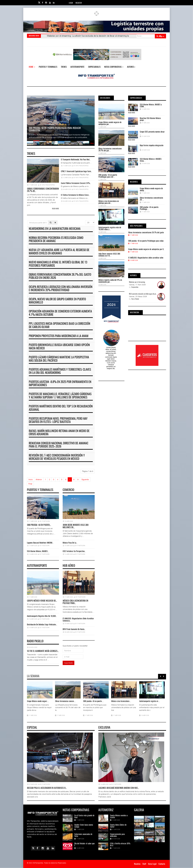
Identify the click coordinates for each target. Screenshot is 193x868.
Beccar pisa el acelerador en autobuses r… (47, 788)
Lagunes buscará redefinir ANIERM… (40, 543)
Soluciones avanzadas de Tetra (83, 835)
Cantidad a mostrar (85, 220)
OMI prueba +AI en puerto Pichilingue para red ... (108, 176)
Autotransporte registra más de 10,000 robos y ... (110, 229)
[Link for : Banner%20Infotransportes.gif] (96, 27)
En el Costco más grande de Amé (84, 817)
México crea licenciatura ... (121, 701)
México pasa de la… (70, 543)
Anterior (39, 479)
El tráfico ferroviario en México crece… (75, 195)
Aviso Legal (152, 864)
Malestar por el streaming (137, 282)
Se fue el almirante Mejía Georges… (43, 651)
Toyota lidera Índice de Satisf (118, 826)
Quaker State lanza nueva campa (84, 826)
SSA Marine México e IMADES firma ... (151, 160)
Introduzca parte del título (28, 220)
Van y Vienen (135, 299)
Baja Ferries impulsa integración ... (152, 147)
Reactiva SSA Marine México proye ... (150, 119)
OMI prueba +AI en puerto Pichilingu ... (149, 208)
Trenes (64, 67)
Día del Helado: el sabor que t (84, 845)
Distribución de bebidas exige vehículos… (42, 625)
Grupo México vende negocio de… (42, 601)
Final (30, 484)
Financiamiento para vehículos (117, 835)
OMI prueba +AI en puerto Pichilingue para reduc (146, 241)
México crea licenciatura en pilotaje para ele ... (109, 202)
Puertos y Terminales (48, 67)
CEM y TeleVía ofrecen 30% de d (120, 845)
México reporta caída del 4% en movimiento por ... (110, 281)
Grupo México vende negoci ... (38, 701)
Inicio (31, 479)
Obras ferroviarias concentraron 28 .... (151, 199)
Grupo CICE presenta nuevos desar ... (152, 133)
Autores (131, 67)
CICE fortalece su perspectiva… (74, 551)
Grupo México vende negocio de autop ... (151, 190)
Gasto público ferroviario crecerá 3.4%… (76, 183)
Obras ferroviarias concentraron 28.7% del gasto (146, 233)
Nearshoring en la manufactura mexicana (55, 229)
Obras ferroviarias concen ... (65, 701)
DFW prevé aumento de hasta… (74, 629)
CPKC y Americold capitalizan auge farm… (76, 171)
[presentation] (161, 676)
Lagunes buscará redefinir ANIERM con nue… (119, 788)
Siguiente (85, 479)
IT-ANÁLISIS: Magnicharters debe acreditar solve (146, 258)
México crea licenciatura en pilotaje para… (75, 602)
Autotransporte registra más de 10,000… (42, 616)
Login (71, 3)
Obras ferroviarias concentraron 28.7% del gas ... (110, 150)
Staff (144, 864)
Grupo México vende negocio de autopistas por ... (110, 123)
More (92, 143)
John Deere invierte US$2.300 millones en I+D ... (109, 255)
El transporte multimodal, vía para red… (76, 160)
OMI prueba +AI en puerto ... (93, 701)
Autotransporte (77, 67)
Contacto (162, 864)
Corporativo (135, 287)
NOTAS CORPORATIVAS (114, 67)
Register (79, 3)
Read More (132, 113)
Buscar (160, 36)
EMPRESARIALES (94, 67)
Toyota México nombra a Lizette (119, 817)
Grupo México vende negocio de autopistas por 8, (146, 249)
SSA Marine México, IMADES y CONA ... (151, 106)
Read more (56, 209)
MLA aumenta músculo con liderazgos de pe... (143, 294)
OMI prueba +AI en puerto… (39, 525)
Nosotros (137, 864)
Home (32, 67)
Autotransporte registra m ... (150, 701)
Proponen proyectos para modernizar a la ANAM (59, 336)
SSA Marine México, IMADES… (38, 551)
